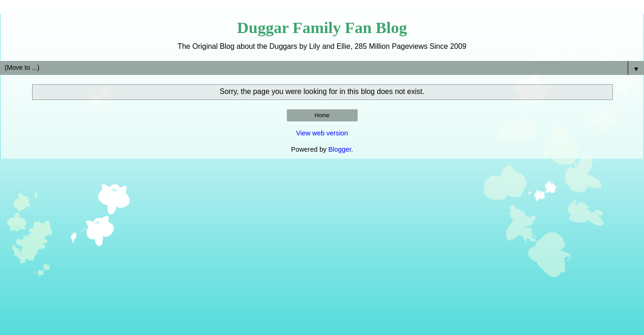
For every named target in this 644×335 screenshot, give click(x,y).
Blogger (340, 149)
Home (322, 115)
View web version (322, 133)
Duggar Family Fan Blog (322, 27)
